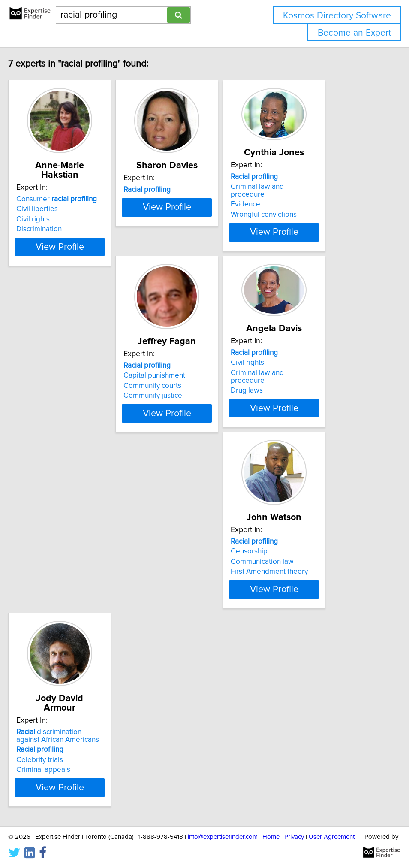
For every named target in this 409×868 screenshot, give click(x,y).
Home (271, 837)
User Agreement (332, 837)
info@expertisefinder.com (223, 837)
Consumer (60, 190)
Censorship (295, 388)
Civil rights (36, 210)
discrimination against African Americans (65, 571)
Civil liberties (41, 200)
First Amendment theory (316, 408)
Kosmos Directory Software (337, 16)
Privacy (294, 837)
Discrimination (42, 220)
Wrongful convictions (310, 207)
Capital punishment (51, 388)
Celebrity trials (43, 595)
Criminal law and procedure (321, 187)
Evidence (292, 197)
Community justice (49, 408)
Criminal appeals (47, 605)
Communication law (308, 399)
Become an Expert (354, 33)
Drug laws (164, 396)
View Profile (74, 245)
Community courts (49, 399)
